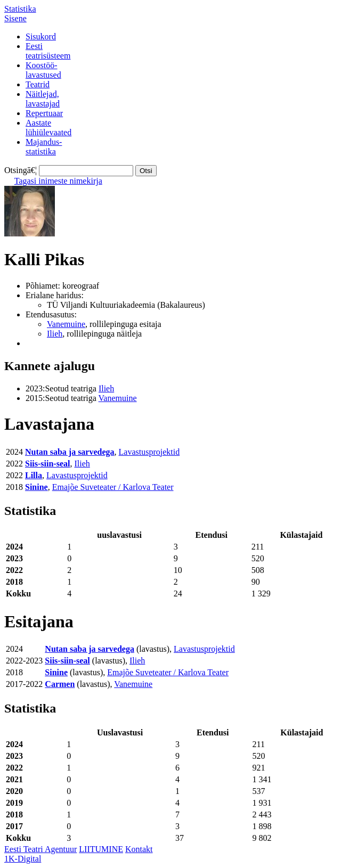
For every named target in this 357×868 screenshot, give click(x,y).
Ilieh (55, 334)
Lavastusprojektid (149, 452)
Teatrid (38, 84)
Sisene (15, 18)
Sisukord (41, 36)
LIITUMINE (101, 849)
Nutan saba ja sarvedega (70, 452)
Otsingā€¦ (21, 170)
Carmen (60, 684)
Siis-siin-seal (47, 464)
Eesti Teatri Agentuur (40, 849)
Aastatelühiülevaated (48, 128)
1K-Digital (23, 859)
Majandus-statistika (44, 147)
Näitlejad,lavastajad (43, 99)
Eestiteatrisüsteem (48, 51)
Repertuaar (44, 113)
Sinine (36, 487)
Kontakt (139, 849)
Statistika (20, 9)
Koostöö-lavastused (43, 70)
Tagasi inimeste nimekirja (58, 181)
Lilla (34, 475)
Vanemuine (66, 324)
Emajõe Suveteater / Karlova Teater (113, 487)
